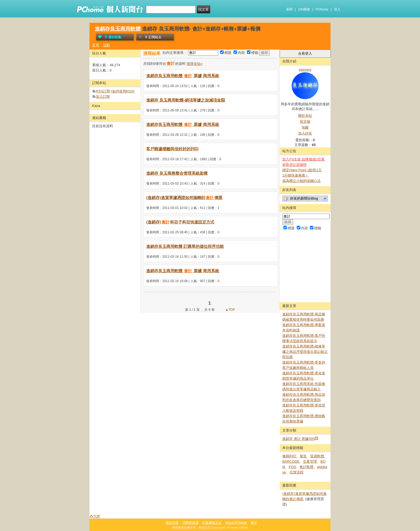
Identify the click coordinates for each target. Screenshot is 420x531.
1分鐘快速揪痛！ (295, 175)
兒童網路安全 (212, 523)
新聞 (289, 9)
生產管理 (310, 461)
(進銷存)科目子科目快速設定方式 (180, 222)
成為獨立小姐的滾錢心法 (301, 181)
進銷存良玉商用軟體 (118, 29)
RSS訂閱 (103, 91)
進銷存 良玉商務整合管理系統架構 (177, 173)
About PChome (236, 523)
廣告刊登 (172, 523)
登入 (337, 9)
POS (292, 467)
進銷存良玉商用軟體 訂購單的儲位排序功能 (185, 246)
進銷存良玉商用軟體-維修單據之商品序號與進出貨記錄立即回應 (305, 352)
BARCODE (291, 461)
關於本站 (305, 116)
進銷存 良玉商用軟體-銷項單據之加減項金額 (186, 100)
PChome (322, 9)
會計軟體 (306, 467)
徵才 (254, 523)
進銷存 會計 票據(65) (299, 439)
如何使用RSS (123, 91)
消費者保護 (190, 523)
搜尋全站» (195, 64)
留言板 (305, 121)
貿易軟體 (317, 456)
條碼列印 (289, 456)
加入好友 (305, 133)
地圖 (305, 127)
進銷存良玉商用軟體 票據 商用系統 (183, 76)
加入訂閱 (103, 97)
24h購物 (304, 9)
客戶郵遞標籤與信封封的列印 (172, 149)
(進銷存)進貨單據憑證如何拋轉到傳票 (184, 198)
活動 (106, 45)
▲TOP (230, 310)
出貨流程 (297, 472)
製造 (303, 456)
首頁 (96, 45)
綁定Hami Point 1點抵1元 (302, 170)
